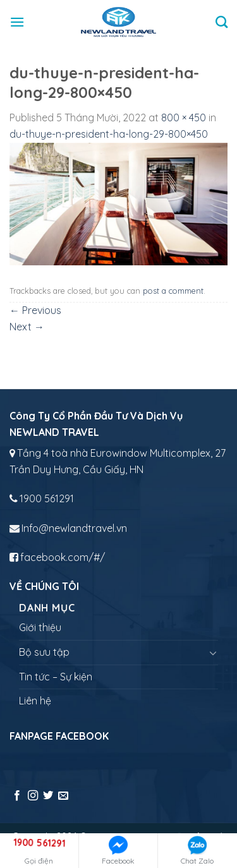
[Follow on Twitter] (48, 796)
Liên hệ (35, 701)
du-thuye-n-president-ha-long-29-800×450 (109, 134)
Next (27, 327)
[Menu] (17, 22)
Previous (35, 310)
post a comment (173, 291)
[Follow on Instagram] (33, 796)
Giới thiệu (40, 627)
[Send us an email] (63, 796)
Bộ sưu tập (44, 652)
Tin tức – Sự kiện (56, 677)
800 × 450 (184, 118)
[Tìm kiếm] (222, 22)
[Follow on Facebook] (17, 796)
